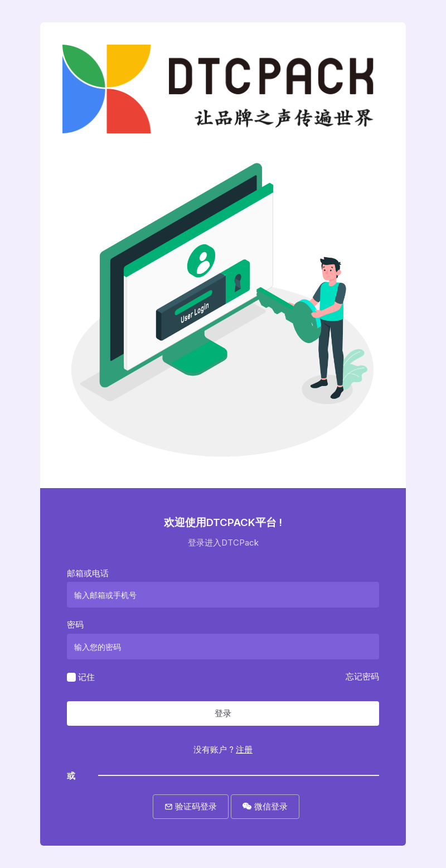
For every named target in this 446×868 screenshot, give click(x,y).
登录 (223, 713)
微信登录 (265, 806)
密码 (75, 625)
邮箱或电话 (88, 573)
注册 (244, 749)
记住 (86, 676)
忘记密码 (362, 676)
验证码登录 (191, 806)
